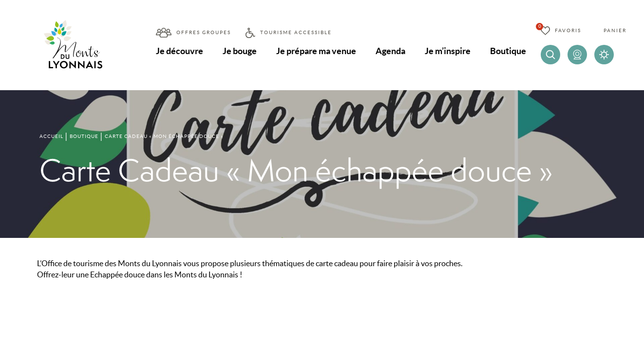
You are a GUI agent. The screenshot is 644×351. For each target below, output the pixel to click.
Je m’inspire (448, 51)
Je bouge (240, 51)
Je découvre (180, 51)
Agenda (390, 51)
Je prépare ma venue (316, 51)
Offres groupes (204, 32)
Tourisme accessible (296, 32)
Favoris (568, 30)
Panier (615, 30)
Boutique (508, 51)
